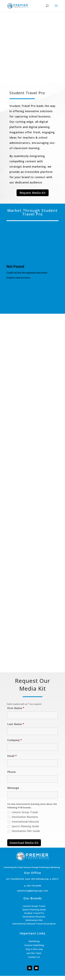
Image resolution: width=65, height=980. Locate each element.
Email (12, 756)
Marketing (34, 941)
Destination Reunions (25, 817)
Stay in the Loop (34, 949)
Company (15, 740)
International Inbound (25, 822)
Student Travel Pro (34, 913)
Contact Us (34, 957)
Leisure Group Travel (25, 812)
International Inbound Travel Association (34, 924)
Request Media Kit (33, 193)
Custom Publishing (34, 945)
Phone (11, 772)
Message (13, 788)
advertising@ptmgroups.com (33, 891)
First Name (16, 708)
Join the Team (34, 953)
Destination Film (34, 920)
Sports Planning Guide (25, 826)
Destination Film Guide (26, 831)
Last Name (16, 724)
